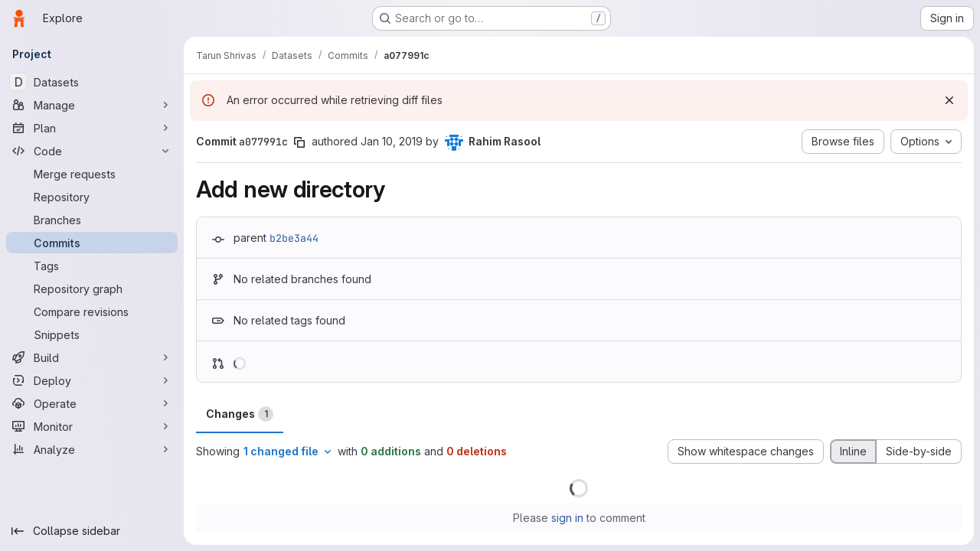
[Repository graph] (92, 289)
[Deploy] (92, 380)
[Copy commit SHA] (299, 142)
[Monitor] (92, 426)
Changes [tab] (240, 414)
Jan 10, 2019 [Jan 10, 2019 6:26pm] (392, 141)
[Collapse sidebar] (92, 531)
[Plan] (92, 128)
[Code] (92, 151)
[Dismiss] (949, 100)
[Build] (92, 357)
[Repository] (92, 197)
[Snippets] (92, 334)
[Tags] (92, 266)
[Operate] (92, 403)
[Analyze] (92, 449)
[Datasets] (92, 82)
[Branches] (92, 220)
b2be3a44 (294, 238)
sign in (567, 518)
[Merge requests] (92, 174)
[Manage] (92, 105)
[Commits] (92, 243)
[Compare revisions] (92, 311)
